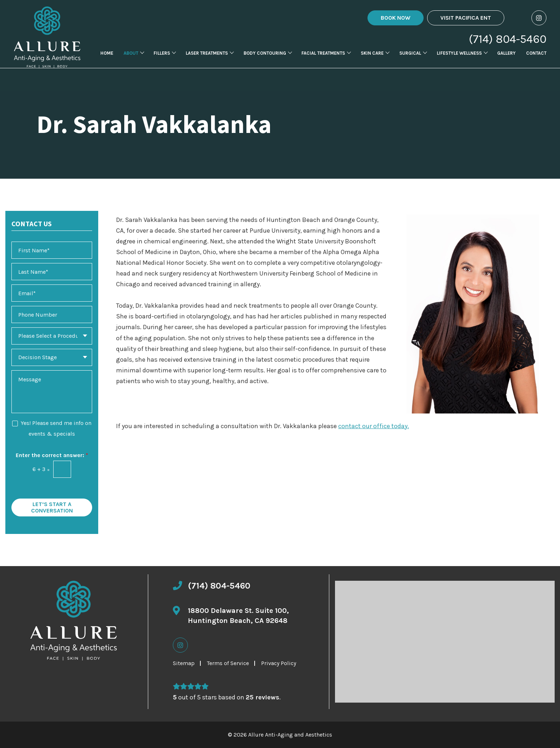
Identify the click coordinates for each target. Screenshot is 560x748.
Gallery (506, 65)
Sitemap (184, 663)
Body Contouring (265, 65)
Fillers (162, 65)
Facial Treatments (323, 65)
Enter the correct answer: (52, 455)
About (131, 65)
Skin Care (372, 65)
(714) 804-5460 (508, 39)
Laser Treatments (207, 65)
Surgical (410, 65)
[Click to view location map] (445, 642)
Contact (536, 65)
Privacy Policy (279, 663)
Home (107, 65)
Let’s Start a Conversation (52, 507)
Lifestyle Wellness (459, 65)
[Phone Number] (52, 314)
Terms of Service (228, 663)
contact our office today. (374, 426)
